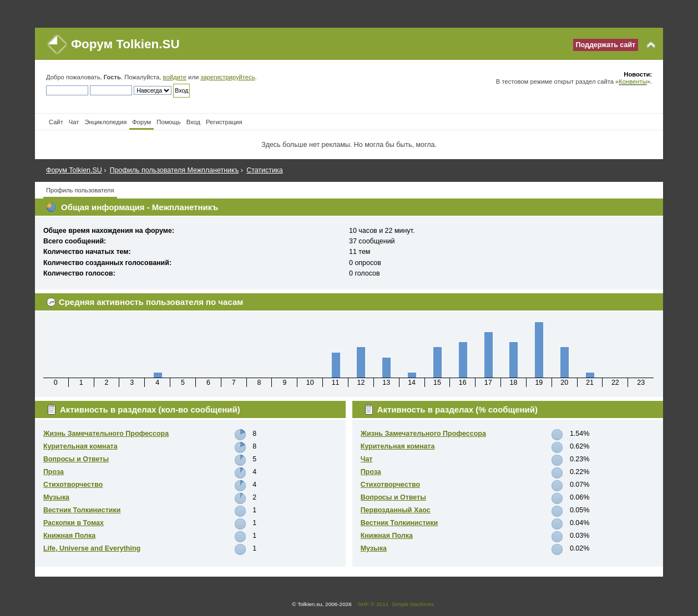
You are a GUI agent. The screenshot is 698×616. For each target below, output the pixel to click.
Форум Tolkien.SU (125, 44)
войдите (175, 77)
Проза (54, 472)
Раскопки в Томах (74, 523)
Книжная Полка (69, 536)
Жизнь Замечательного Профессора (106, 434)
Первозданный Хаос (396, 510)
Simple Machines (413, 604)
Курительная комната (80, 446)
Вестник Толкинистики (82, 510)
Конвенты (633, 82)
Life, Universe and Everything (92, 548)
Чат (367, 459)
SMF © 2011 (373, 604)
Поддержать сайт (606, 45)
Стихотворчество (73, 485)
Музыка (56, 497)
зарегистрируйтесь (227, 77)
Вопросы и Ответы (76, 459)
